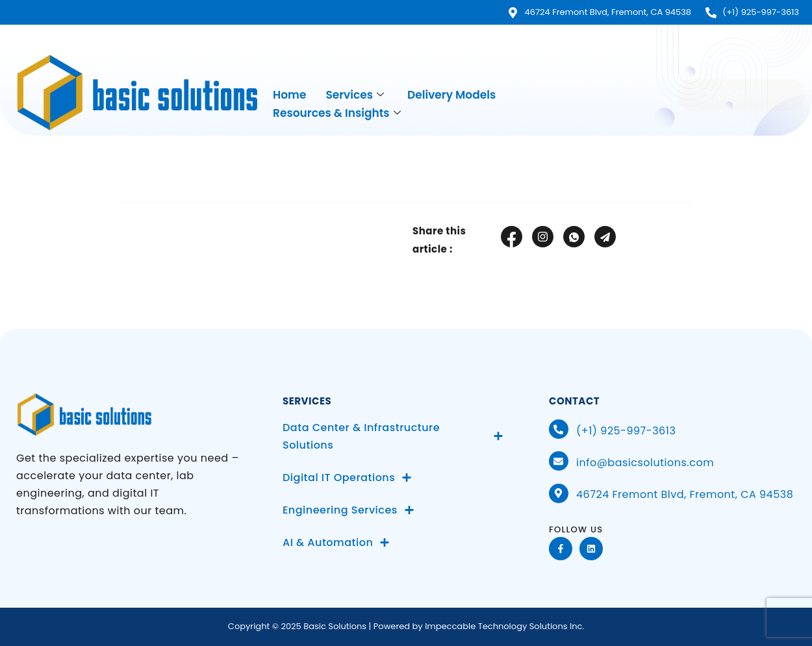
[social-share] (512, 237)
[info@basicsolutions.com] (559, 461)
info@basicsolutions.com (645, 463)
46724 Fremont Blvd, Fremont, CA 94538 (685, 494)
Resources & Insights (337, 113)
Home (289, 95)
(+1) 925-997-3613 (626, 431)
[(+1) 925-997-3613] (559, 429)
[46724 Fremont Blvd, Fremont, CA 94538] (559, 493)
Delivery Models (451, 95)
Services (355, 95)
